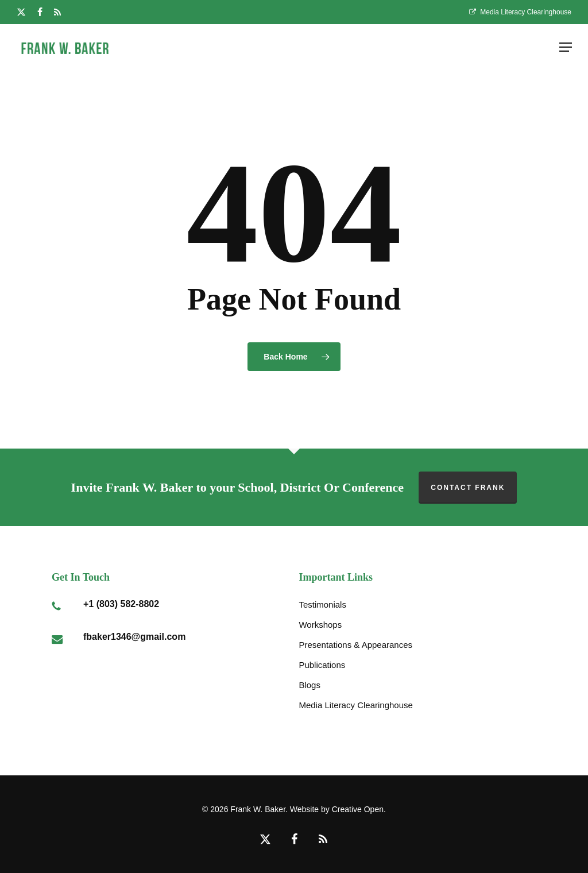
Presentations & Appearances (355, 645)
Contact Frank (468, 488)
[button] (566, 47)
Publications (322, 665)
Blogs (310, 685)
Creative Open (358, 809)
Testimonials (322, 604)
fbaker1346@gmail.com (134, 637)
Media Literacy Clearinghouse (355, 705)
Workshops (320, 625)
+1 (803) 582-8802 (121, 604)
